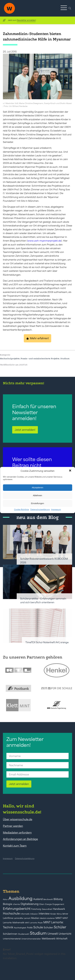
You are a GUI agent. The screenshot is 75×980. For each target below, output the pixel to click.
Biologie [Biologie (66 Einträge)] (8, 904)
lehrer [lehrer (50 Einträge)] (65, 914)
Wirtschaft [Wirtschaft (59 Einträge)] (62, 939)
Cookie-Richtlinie (21, 509)
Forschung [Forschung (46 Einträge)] (36, 909)
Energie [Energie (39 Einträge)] (49, 904)
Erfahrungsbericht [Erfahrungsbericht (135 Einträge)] (17, 909)
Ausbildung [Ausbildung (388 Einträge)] (20, 898)
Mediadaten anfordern (17, 833)
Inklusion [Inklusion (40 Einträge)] (34, 914)
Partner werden (13, 826)
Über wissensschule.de (18, 819)
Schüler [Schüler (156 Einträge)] (60, 927)
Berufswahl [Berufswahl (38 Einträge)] (48, 899)
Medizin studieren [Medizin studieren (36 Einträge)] (47, 918)
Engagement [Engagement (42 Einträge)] (58, 904)
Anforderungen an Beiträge (20, 839)
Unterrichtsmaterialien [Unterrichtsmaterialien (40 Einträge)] (31, 939)
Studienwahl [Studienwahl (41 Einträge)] (24, 934)
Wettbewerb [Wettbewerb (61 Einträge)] (49, 939)
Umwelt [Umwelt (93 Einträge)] (53, 934)
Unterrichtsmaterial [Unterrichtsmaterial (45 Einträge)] (12, 939)
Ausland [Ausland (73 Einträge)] (38, 899)
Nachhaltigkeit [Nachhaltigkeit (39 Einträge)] (20, 928)
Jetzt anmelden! (25, 430)
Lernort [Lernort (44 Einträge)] (27, 918)
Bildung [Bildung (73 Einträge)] (58, 899)
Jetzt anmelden (19, 784)
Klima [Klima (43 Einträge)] (59, 914)
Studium (65, 359)
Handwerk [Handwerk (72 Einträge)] (59, 909)
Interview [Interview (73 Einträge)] (44, 914)
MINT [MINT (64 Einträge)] (59, 918)
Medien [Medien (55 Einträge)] (35, 918)
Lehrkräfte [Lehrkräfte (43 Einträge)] (18, 918)
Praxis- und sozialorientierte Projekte (40, 359)
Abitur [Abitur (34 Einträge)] (5, 899)
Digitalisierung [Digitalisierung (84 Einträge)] (30, 904)
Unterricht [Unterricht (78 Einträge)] (65, 934)
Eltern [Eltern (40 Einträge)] (42, 904)
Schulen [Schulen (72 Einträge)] (48, 927)
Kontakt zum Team (15, 846)
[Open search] (70, 8)
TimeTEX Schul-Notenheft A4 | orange (47, 642)
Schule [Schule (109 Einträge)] (38, 927)
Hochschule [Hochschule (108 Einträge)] (11, 913)
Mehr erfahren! (39, 338)
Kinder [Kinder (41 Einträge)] (53, 914)
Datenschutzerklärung (40, 509)
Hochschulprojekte (10, 359)
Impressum (56, 509)
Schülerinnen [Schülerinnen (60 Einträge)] (10, 934)
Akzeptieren (37, 487)
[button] (70, 471)
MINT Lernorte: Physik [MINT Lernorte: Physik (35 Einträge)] (34, 923)
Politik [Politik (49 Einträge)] (30, 928)
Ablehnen (37, 495)
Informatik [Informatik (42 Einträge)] (25, 914)
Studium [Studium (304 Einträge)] (38, 933)
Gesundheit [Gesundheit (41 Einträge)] (47, 909)
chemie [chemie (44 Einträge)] (16, 904)
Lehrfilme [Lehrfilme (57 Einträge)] (8, 918)
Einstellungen (37, 503)
